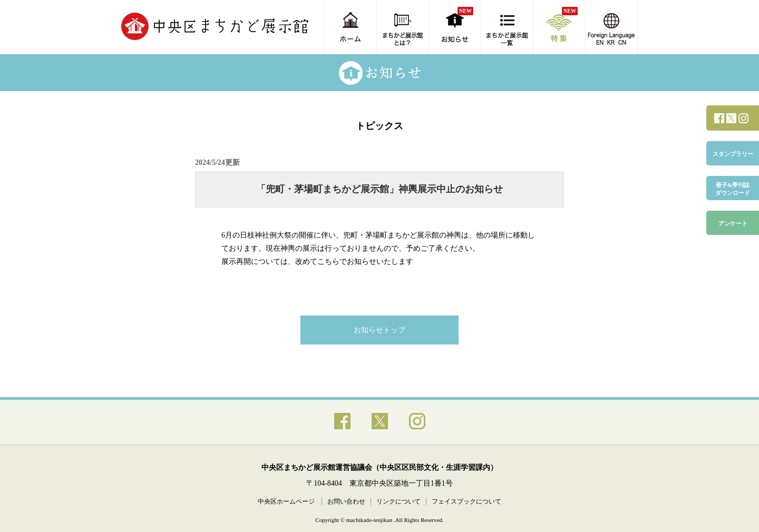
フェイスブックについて (466, 501)
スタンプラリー (733, 154)
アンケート (733, 223)
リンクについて (398, 501)
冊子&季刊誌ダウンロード (733, 189)
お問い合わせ (346, 501)
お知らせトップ (379, 330)
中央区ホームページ (287, 501)
